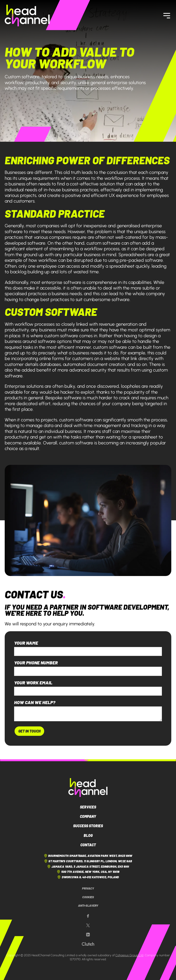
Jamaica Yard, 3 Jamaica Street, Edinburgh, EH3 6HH (88, 866)
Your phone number (36, 663)
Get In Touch (29, 731)
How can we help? (35, 702)
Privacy (88, 888)
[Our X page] (88, 925)
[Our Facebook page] (88, 916)
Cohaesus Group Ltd (129, 955)
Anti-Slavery (88, 906)
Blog (88, 835)
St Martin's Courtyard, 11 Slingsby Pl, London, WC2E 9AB (88, 861)
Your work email (33, 683)
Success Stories (88, 826)
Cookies (88, 897)
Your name (26, 643)
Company (88, 816)
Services (88, 807)
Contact (88, 845)
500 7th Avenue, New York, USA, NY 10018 (88, 872)
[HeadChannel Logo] (88, 788)
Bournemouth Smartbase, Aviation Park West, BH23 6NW (88, 856)
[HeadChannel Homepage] (27, 16)
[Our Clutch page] (88, 944)
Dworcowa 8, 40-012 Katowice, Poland (88, 877)
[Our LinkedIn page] (88, 935)
